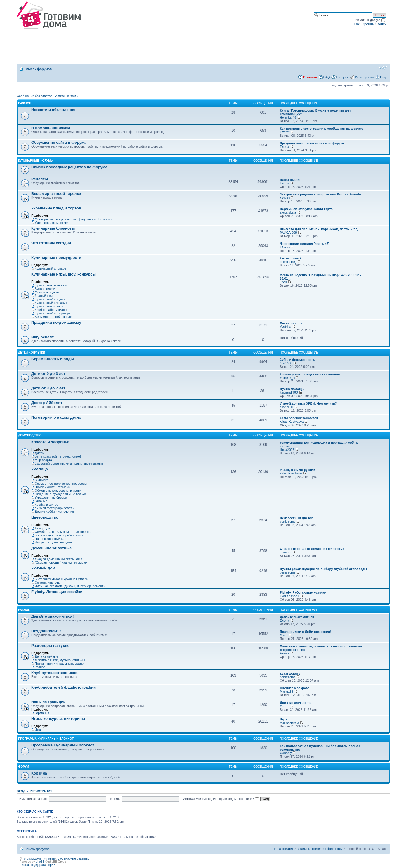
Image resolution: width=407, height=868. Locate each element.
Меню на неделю (47, 292)
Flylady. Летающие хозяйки (57, 592)
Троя (283, 282)
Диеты (39, 453)
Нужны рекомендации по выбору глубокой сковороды (323, 569)
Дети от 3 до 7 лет (48, 388)
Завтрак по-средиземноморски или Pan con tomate (320, 194)
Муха (283, 635)
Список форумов (38, 69)
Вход (384, 77)
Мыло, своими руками (298, 470)
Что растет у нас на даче (53, 542)
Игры (39, 730)
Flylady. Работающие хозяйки (303, 592)
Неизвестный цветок (296, 518)
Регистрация (364, 77)
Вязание (41, 501)
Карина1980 (289, 392)
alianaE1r (286, 407)
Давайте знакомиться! (53, 616)
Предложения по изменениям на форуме (312, 143)
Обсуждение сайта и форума (59, 142)
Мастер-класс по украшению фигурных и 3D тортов (73, 219)
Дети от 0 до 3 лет (48, 374)
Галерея (342, 77)
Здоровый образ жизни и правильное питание (69, 463)
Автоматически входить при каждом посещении (221, 799)
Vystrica (285, 327)
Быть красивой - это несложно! (58, 456)
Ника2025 (287, 450)
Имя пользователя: (33, 799)
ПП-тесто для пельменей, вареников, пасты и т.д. (319, 229)
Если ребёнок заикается (299, 418)
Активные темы (67, 96)
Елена (284, 147)
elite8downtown (291, 473)
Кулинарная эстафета (51, 306)
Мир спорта (43, 460)
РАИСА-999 (288, 233)
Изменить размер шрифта (383, 68)
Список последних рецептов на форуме (69, 167)
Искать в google (370, 20)
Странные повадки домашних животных (312, 549)
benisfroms (288, 522)
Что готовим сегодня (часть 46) (305, 244)
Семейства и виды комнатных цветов (63, 532)
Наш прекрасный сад (51, 539)
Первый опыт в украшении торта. (307, 209)
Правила (310, 77)
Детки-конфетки (32, 352)
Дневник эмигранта (295, 703)
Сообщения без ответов (34, 96)
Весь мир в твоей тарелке (56, 194)
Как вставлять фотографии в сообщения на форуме (321, 129)
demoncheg (288, 262)
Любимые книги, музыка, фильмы (60, 660)
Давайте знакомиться (297, 617)
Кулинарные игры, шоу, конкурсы (64, 274)
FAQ (327, 77)
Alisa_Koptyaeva (292, 422)
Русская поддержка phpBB (38, 865)
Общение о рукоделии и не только (60, 494)
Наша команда (283, 849)
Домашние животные (52, 548)
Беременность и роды (53, 359)
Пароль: (115, 799)
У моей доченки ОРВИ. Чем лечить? (308, 403)
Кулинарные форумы (36, 161)
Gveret (285, 132)
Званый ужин (45, 296)
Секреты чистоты (48, 583)
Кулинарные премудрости (56, 258)
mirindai (285, 552)
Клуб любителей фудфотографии (64, 687)
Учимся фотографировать (54, 508)
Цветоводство (45, 517)
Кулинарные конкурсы (51, 285)
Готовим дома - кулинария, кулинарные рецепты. (56, 859)
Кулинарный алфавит (51, 303)
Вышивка (42, 480)
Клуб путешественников (54, 673)
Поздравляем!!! (46, 631)
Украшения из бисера (51, 498)
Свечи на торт (291, 323)
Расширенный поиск (370, 24)
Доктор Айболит (47, 403)
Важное (25, 103)
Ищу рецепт (42, 337)
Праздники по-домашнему (56, 322)
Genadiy (286, 753)
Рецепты (40, 179)
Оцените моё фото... (296, 688)
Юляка (285, 198)
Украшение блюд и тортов (56, 208)
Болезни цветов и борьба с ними (59, 535)
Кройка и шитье (46, 505)
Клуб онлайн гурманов (52, 310)
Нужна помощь (292, 389)
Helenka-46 (288, 117)
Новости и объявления (53, 110)
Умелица (40, 469)
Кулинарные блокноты (53, 228)
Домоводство (30, 435)
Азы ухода (42, 528)
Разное (24, 610)
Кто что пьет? (291, 258)
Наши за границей (48, 702)
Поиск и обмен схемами (53, 487)
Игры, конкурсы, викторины (58, 719)
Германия (42, 713)
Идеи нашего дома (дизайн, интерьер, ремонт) (70, 586)
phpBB (40, 862)
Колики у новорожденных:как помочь (310, 374)
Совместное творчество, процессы (61, 484)
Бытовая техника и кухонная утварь (61, 579)
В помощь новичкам (51, 128)
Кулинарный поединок (51, 299)
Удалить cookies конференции (320, 849)
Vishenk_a (287, 378)
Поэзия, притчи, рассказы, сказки (60, 663)
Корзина (39, 773)
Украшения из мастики (52, 223)
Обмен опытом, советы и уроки (58, 491)
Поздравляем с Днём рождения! (305, 632)
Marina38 (286, 692)
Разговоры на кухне (50, 646)
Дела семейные (46, 656)
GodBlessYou (289, 596)
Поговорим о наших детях (56, 417)
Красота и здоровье (50, 442)
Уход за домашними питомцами (58, 559)
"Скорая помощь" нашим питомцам (61, 562)
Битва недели (45, 289)
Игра (283, 719)
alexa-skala (288, 212)
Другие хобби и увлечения (54, 512)
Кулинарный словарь (51, 268)
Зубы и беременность (297, 360)
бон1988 (286, 363)
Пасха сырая (290, 180)
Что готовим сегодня (51, 243)
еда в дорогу (290, 673)
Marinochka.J (289, 723)
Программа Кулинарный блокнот (46, 739)
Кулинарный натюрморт (53, 313)
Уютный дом (43, 568)
